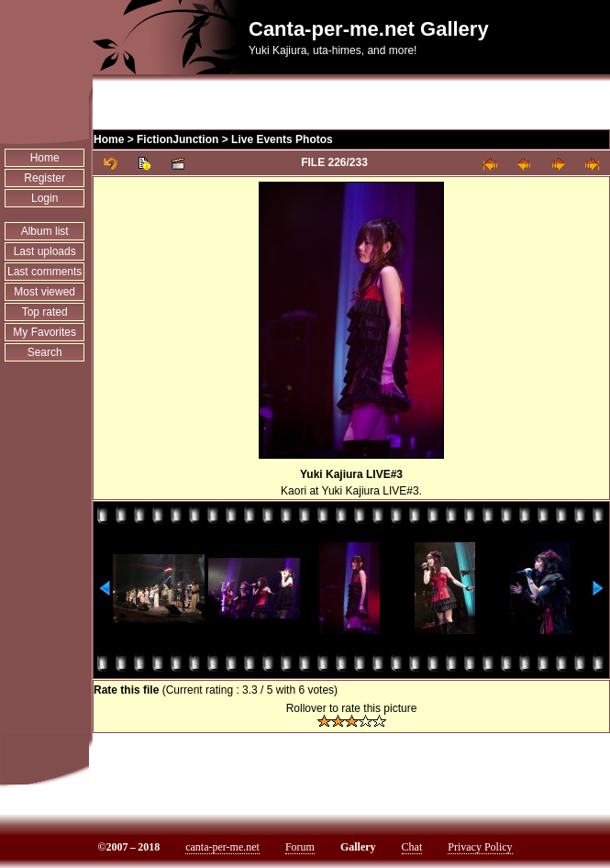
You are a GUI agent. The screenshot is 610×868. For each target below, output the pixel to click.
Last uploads (45, 251)
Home (45, 158)
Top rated (45, 312)
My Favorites (44, 332)
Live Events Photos (282, 139)
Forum (300, 847)
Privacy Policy (480, 847)
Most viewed (44, 292)
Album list (45, 231)
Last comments (44, 272)
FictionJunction (177, 139)
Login (44, 198)
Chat (412, 847)
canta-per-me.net (222, 847)
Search (45, 352)
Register (44, 178)
